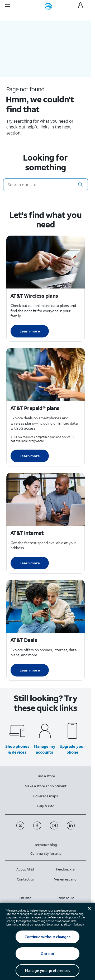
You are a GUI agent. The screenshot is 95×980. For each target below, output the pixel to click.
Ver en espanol (66, 879)
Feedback (66, 869)
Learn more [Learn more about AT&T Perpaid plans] (30, 456)
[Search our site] (46, 185)
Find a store (46, 776)
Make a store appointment (46, 786)
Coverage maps (46, 796)
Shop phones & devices (17, 749)
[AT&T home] (48, 7)
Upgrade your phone (72, 749)
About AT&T (25, 869)
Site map (25, 898)
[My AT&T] (81, 7)
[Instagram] (54, 828)
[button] (80, 185)
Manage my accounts (45, 749)
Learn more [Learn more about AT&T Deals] (30, 670)
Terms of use (66, 898)
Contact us (25, 879)
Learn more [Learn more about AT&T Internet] (30, 563)
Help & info (46, 806)
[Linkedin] (71, 828)
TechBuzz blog (46, 845)
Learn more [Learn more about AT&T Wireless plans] (30, 331)
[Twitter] (21, 828)
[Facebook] (38, 828)
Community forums (46, 854)
